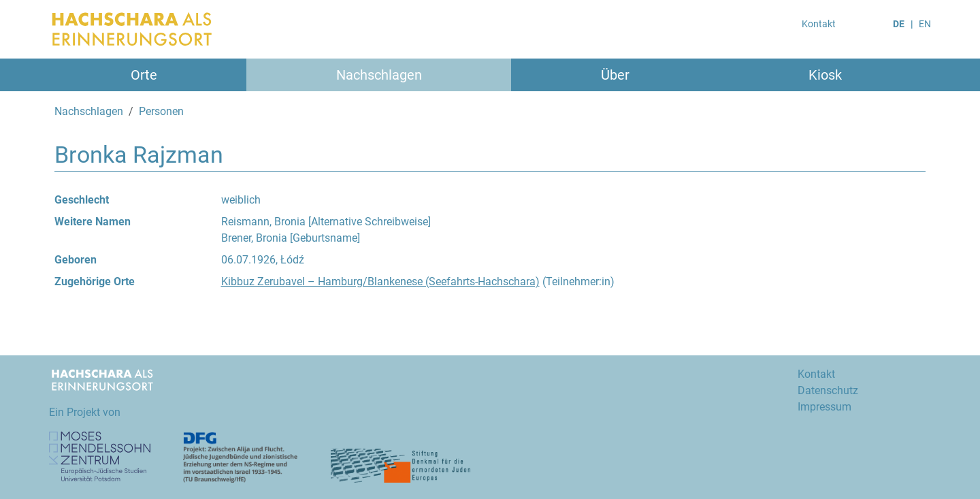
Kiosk (825, 75)
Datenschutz (828, 390)
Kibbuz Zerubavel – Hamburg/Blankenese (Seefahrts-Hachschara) (380, 281)
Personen (161, 111)
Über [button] (615, 75)
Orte (144, 75)
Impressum (824, 407)
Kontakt (819, 24)
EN (925, 24)
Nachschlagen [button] (379, 75)
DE (899, 24)
